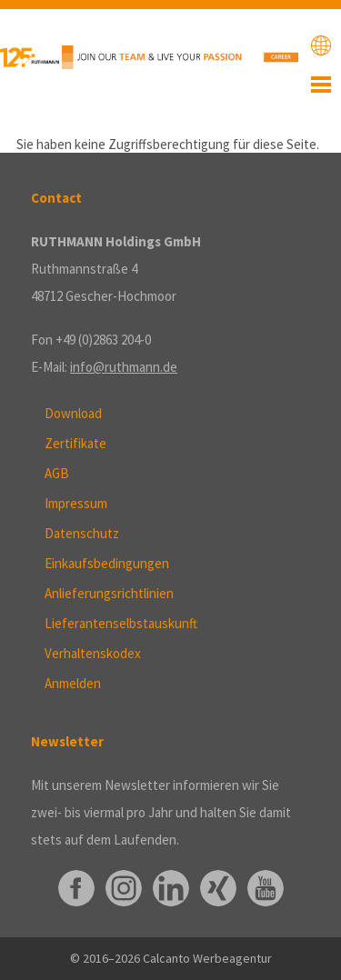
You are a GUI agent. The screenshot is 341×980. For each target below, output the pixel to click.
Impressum (76, 503)
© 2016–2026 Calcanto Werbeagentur (171, 958)
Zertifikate (75, 443)
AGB (57, 473)
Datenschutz (82, 533)
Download (73, 413)
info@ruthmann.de (124, 367)
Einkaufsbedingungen (107, 563)
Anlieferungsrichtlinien (109, 593)
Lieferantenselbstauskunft (121, 623)
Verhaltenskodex (93, 653)
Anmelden (73, 683)
